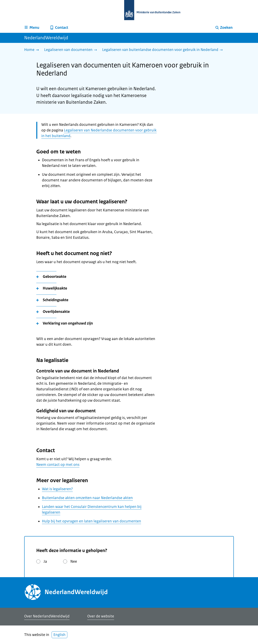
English (59, 635)
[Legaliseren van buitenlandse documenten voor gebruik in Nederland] (163, 50)
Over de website (101, 616)
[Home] (33, 50)
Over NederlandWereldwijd (47, 616)
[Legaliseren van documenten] (72, 50)
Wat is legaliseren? (57, 489)
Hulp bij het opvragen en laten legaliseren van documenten (92, 521)
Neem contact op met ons (58, 465)
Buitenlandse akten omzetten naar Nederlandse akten (87, 498)
